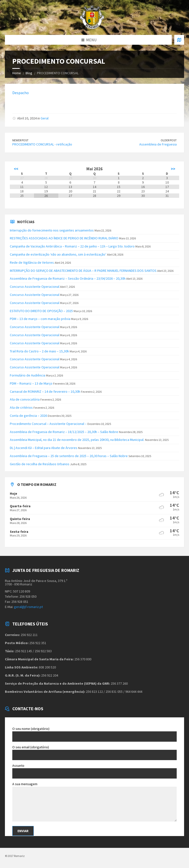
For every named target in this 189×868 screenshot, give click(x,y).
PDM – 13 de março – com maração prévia (40, 319)
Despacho (21, 93)
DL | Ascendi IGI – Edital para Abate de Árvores (44, 448)
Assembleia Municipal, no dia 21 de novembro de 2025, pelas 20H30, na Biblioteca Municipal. (77, 440)
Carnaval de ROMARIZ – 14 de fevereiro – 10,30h (45, 391)
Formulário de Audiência (28, 375)
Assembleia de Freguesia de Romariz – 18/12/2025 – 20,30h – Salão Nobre (64, 432)
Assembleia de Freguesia (158, 144)
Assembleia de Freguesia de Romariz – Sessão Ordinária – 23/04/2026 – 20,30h (68, 278)
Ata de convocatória (25, 399)
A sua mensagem (94, 802)
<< (16, 169)
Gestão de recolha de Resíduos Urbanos (40, 464)
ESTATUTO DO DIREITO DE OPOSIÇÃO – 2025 (41, 311)
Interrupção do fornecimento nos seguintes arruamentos (52, 230)
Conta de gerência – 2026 (28, 416)
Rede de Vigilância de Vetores (32, 262)
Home (17, 73)
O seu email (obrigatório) (94, 752)
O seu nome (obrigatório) (94, 734)
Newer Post (20, 140)
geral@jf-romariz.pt (28, 607)
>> (173, 169)
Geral (45, 118)
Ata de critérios (21, 407)
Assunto (94, 771)
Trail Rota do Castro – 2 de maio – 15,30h (39, 351)
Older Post (169, 140)
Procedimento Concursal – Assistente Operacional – (48, 424)
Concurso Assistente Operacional (35, 287)
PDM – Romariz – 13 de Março (31, 383)
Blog (29, 73)
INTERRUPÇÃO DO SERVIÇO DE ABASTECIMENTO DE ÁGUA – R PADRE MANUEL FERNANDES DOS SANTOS (83, 271)
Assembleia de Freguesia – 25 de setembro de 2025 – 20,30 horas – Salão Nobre (69, 456)
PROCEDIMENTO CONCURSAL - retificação (42, 144)
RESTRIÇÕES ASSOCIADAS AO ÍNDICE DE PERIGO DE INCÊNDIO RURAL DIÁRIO (64, 238)
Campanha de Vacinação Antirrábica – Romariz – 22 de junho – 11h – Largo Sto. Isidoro (72, 246)
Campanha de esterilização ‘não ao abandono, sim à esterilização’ (58, 254)
